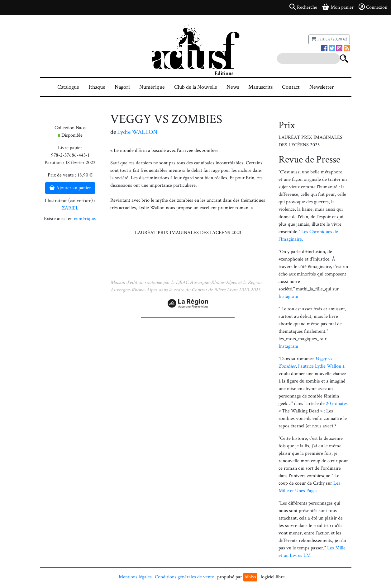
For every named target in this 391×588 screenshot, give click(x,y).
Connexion (373, 7)
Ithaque (97, 87)
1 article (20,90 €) (329, 39)
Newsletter (322, 87)
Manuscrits (260, 87)
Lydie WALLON (137, 132)
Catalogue (68, 87)
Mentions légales (135, 577)
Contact (291, 87)
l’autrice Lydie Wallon (320, 366)
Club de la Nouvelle (196, 87)
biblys (250, 577)
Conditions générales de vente (184, 577)
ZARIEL (70, 208)
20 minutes (337, 404)
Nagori (122, 87)
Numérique (152, 87)
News (233, 87)
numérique (84, 219)
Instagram (288, 296)
